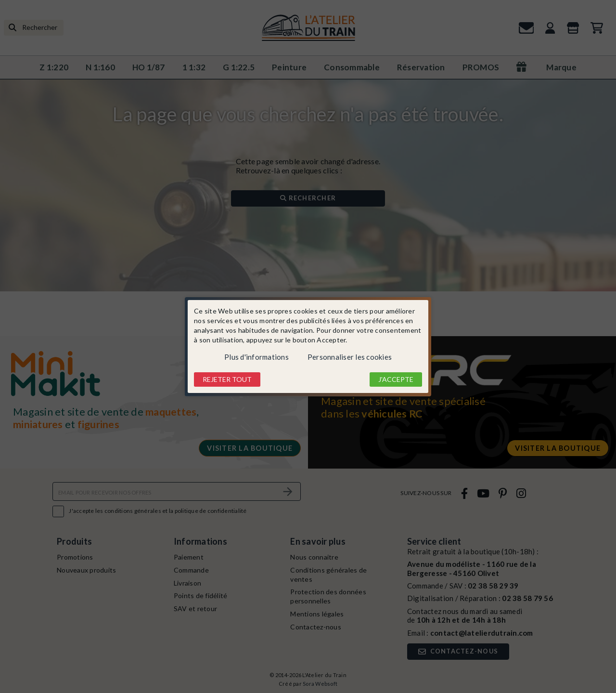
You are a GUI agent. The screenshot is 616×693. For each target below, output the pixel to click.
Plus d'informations (257, 357)
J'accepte (396, 379)
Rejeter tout (227, 379)
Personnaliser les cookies (350, 357)
